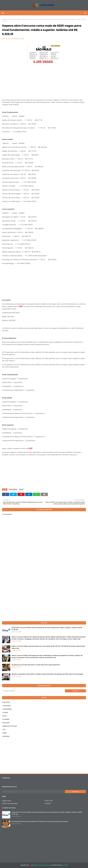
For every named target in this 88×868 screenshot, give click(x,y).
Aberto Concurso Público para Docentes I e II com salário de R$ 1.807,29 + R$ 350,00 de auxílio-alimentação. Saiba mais (48, 647)
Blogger (65, 865)
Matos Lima (7, 39)
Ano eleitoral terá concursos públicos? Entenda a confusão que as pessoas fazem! (40, 821)
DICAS (14, 19)
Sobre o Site (49, 801)
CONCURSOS (13, 489)
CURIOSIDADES (7, 709)
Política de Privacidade (10, 803)
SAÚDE (5, 733)
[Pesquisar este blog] (34, 691)
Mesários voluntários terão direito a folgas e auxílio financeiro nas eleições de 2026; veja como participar (47, 674)
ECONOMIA (6, 719)
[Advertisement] (44, 84)
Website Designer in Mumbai (42, 865)
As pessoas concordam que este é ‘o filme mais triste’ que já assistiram (36, 665)
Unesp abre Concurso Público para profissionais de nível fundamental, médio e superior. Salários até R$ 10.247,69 (47, 629)
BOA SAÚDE (6, 702)
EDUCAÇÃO (6, 723)
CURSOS (5, 712)
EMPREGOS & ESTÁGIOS (10, 726)
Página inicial (6, 19)
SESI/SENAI (6, 736)
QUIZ (4, 730)
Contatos (48, 803)
